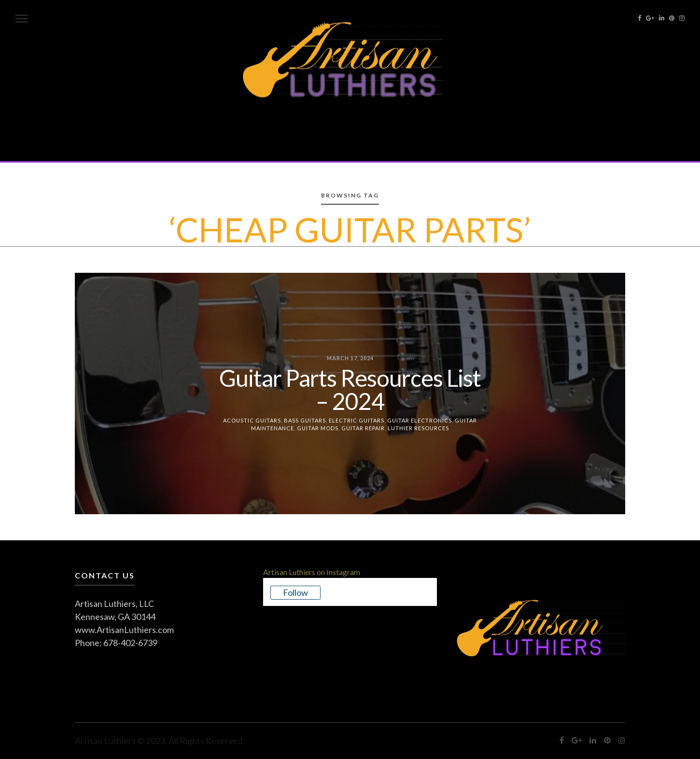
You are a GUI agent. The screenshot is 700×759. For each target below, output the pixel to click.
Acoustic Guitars (252, 420)
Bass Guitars (305, 420)
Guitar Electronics (420, 420)
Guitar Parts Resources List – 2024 (350, 389)
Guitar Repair (363, 428)
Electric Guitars (357, 420)
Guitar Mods (318, 428)
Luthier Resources (418, 428)
